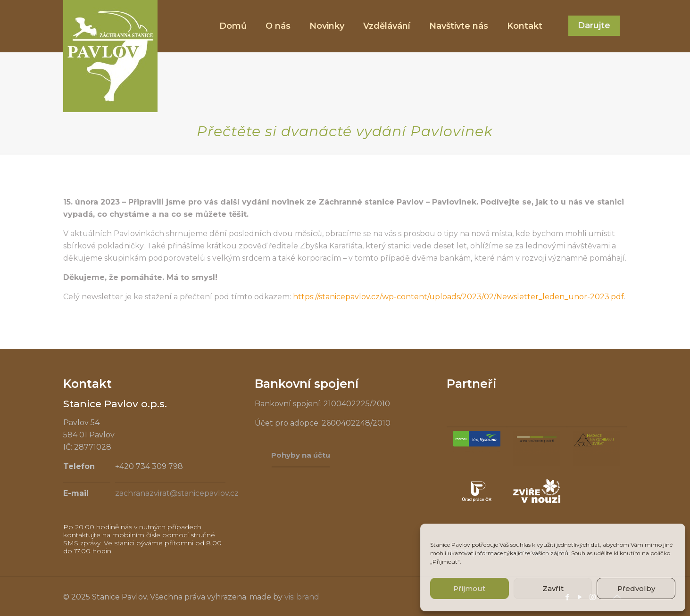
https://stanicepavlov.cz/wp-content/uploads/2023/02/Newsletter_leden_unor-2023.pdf (458, 297)
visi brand (302, 597)
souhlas (520, 545)
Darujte (594, 25)
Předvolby (636, 588)
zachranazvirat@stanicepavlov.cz (177, 493)
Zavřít (553, 588)
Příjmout (469, 588)
